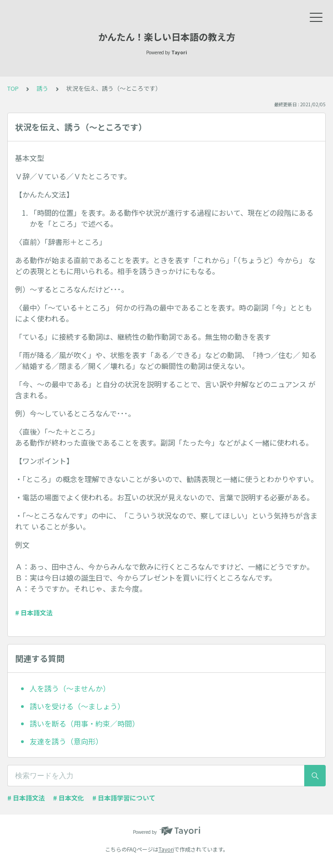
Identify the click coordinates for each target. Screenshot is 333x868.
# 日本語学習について (124, 798)
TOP (13, 88)
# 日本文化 (69, 798)
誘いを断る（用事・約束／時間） (85, 723)
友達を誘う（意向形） (66, 741)
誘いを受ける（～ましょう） (77, 706)
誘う (42, 88)
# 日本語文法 (34, 613)
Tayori (166, 849)
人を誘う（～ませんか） (70, 688)
